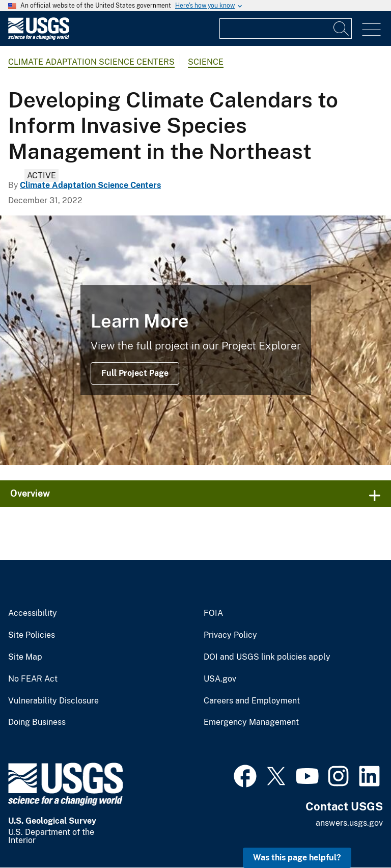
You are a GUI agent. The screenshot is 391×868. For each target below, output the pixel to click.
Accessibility (33, 613)
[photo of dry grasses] (195, 340)
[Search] (342, 29)
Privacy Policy (230, 635)
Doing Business (37, 722)
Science (206, 62)
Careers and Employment (252, 701)
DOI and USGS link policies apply (267, 657)
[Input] (286, 29)
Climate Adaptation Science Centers (91, 62)
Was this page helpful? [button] (297, 858)
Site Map (25, 657)
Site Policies (32, 635)
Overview (30, 493)
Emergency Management (251, 722)
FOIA (213, 613)
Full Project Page (135, 373)
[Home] (39, 37)
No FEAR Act (33, 679)
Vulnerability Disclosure (53, 701)
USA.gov (220, 679)
